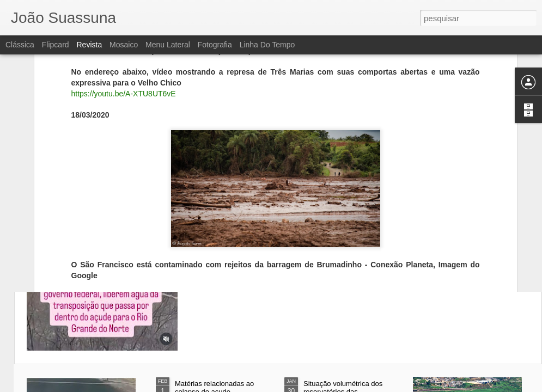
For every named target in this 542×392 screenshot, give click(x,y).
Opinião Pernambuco (151, 226)
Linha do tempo (267, 45)
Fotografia (215, 45)
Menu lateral (168, 45)
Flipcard (56, 45)
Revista (89, 45)
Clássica (20, 45)
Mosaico (124, 45)
